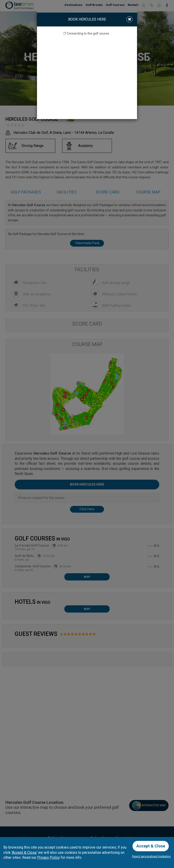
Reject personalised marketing (151, 856)
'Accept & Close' (24, 852)
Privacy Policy (48, 857)
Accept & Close (151, 846)
